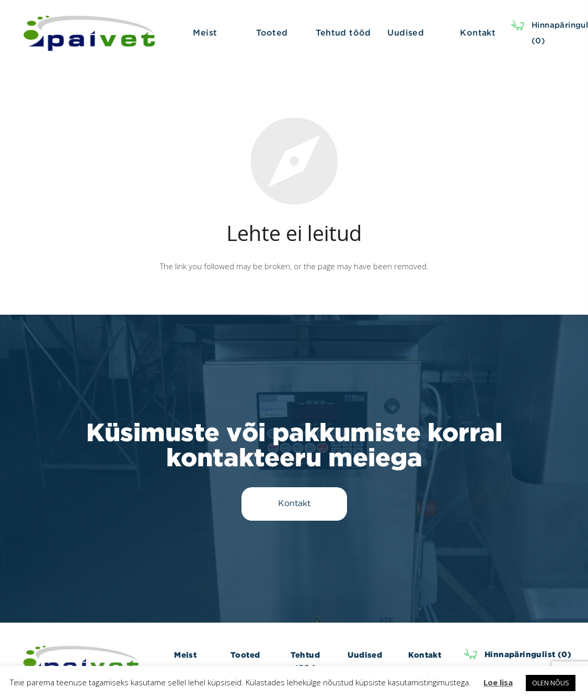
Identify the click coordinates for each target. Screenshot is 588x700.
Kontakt (425, 655)
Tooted (245, 655)
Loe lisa (498, 682)
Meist (185, 655)
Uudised (365, 655)
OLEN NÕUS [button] (551, 683)
